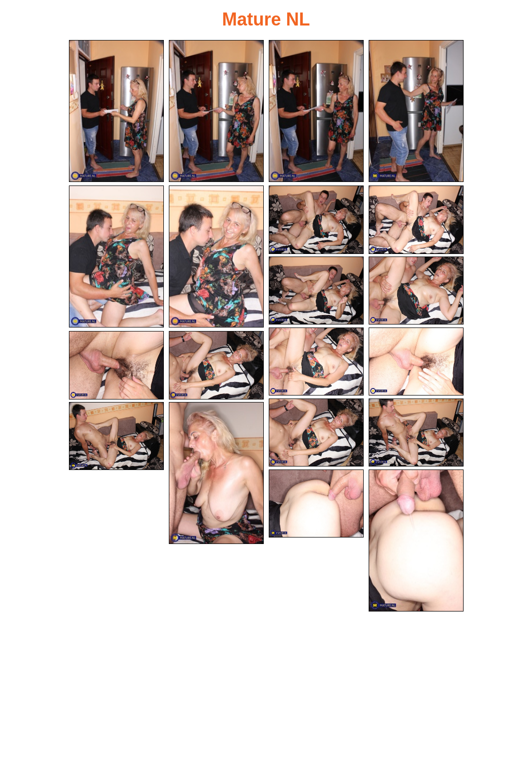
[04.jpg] (416, 111)
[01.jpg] (116, 111)
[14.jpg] (216, 365)
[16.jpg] (416, 433)
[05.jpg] (116, 256)
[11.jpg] (316, 362)
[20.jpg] (416, 540)
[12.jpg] (416, 362)
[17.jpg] (116, 436)
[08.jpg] (416, 220)
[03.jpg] (316, 111)
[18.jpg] (216, 473)
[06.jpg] (216, 256)
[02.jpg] (216, 111)
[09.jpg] (316, 291)
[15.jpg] (316, 433)
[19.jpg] (316, 504)
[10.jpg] (416, 291)
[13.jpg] (116, 365)
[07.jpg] (316, 220)
